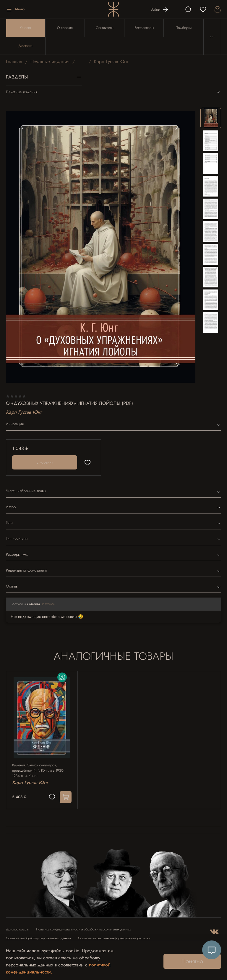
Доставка (25, 46)
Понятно (192, 961)
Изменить (48, 604)
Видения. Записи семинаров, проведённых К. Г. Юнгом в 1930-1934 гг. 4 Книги (38, 770)
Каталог (26, 28)
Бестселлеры (144, 28)
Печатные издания (50, 62)
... (82, 62)
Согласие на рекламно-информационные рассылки (114, 938)
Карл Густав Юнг (111, 62)
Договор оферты (18, 929)
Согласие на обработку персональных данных (39, 938)
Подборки (184, 28)
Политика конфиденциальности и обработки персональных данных (83, 929)
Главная (14, 62)
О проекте (65, 28)
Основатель (104, 28)
